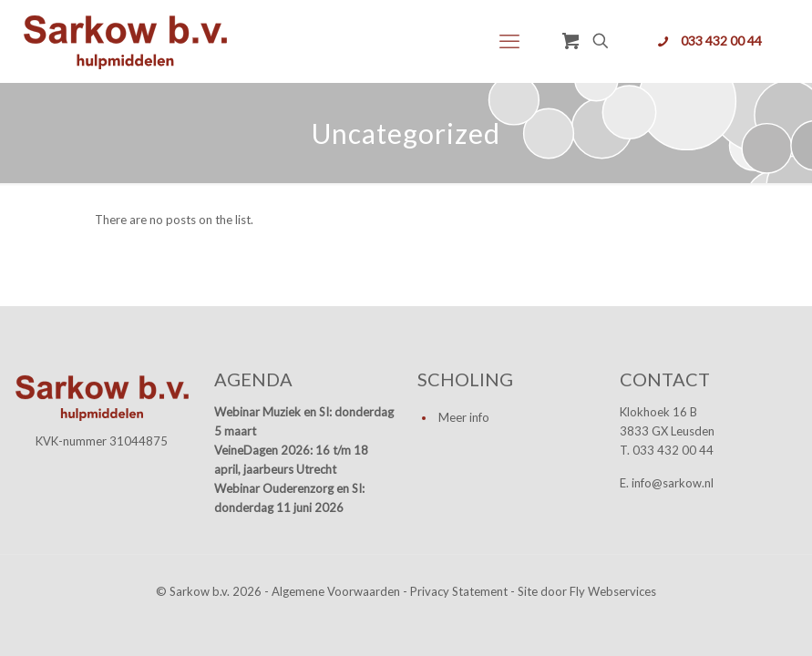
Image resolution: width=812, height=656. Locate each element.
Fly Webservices (613, 591)
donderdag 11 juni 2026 (279, 507)
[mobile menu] (509, 41)
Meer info (464, 417)
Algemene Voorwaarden (336, 591)
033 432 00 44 (721, 41)
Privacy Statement (459, 591)
